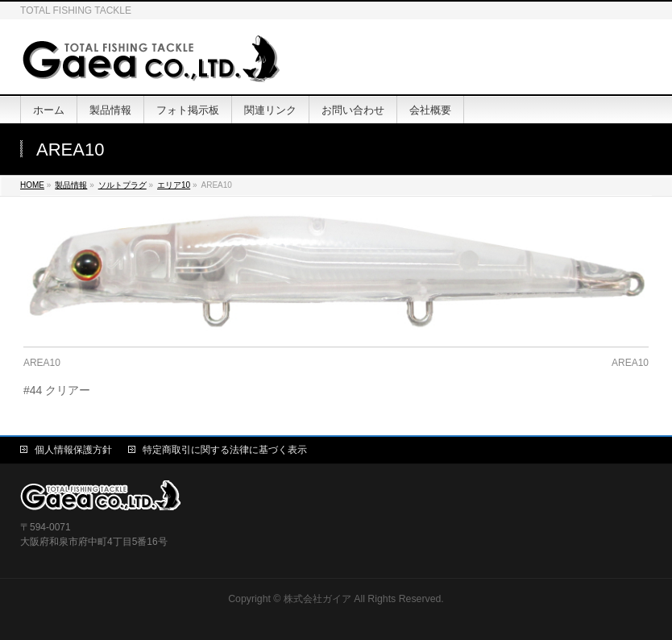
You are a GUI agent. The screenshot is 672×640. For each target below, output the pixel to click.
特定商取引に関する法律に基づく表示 (225, 450)
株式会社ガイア (317, 599)
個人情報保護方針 (73, 450)
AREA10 (42, 363)
